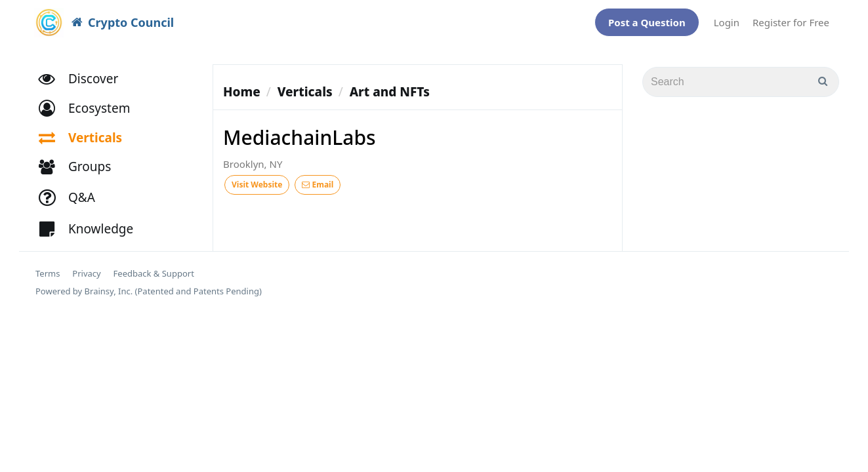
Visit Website (257, 178)
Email (318, 178)
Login (727, 19)
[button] (90, 102)
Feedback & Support (154, 267)
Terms (48, 267)
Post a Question (647, 19)
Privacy (86, 267)
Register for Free (791, 19)
